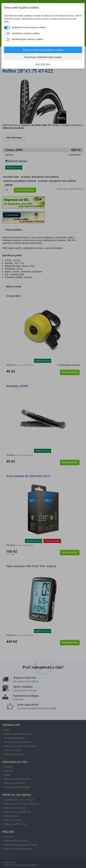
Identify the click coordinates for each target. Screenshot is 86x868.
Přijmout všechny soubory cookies (43, 50)
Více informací (43, 64)
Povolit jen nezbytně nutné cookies (43, 57)
